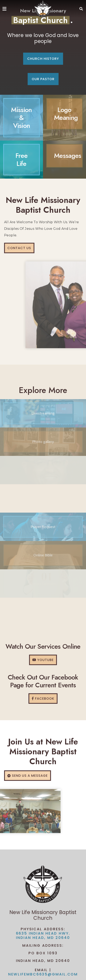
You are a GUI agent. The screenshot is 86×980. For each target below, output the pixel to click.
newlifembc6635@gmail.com (43, 974)
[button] (81, 9)
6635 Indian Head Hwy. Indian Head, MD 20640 (43, 936)
